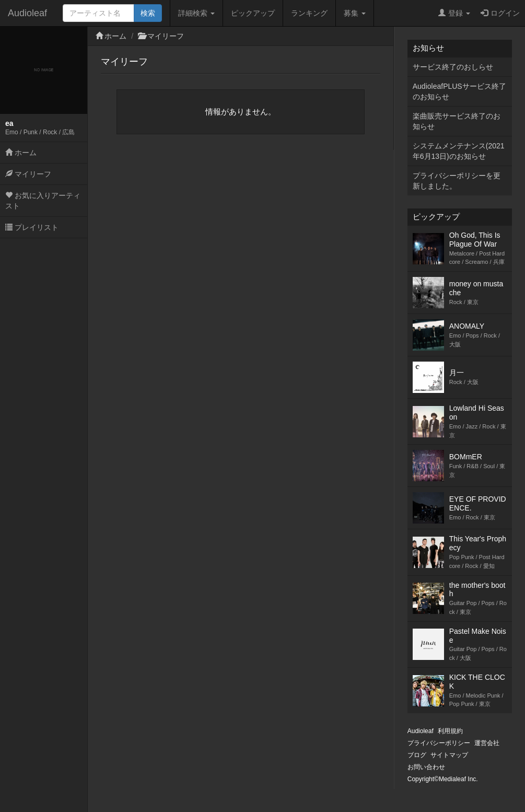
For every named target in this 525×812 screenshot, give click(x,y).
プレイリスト (32, 227)
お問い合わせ (426, 767)
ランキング (309, 13)
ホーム (21, 153)
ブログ (417, 755)
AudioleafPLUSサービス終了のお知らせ (459, 91)
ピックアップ (253, 13)
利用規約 (450, 731)
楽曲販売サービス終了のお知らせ (457, 121)
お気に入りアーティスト (43, 201)
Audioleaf (27, 13)
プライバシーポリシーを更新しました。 (457, 181)
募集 (355, 13)
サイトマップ (449, 755)
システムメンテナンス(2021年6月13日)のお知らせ (459, 151)
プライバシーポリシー (439, 743)
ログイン (500, 13)
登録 (454, 13)
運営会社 (487, 743)
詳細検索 (196, 13)
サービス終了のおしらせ (453, 67)
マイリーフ (28, 174)
